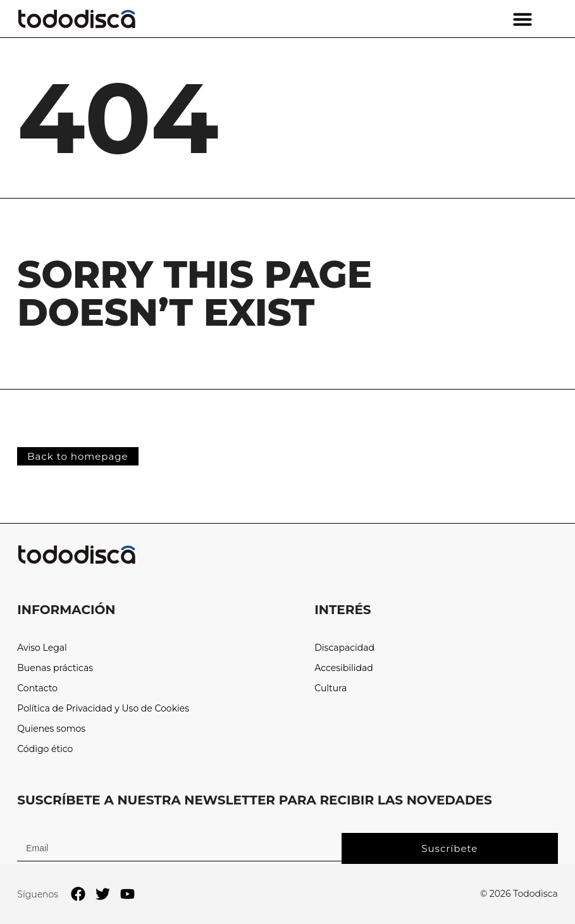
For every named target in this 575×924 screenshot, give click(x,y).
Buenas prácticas (55, 668)
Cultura (331, 688)
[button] (522, 19)
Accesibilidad (344, 668)
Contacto (37, 688)
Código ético (45, 749)
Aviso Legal (42, 648)
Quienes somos (51, 729)
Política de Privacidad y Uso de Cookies (103, 709)
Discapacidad (344, 648)
